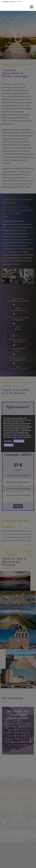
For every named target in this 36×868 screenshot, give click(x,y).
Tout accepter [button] (19, 441)
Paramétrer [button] (8, 441)
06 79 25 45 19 (18, 2)
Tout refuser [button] (9, 445)
